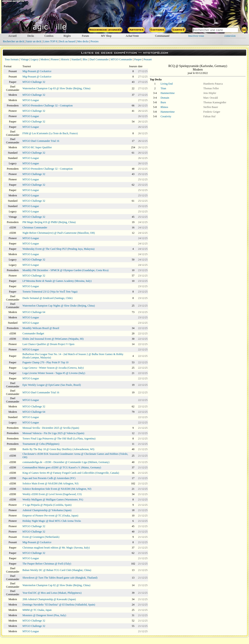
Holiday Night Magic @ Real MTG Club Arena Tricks (52, 521)
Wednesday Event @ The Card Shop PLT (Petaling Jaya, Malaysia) (59, 249)
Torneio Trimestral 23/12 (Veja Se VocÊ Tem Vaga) (50, 292)
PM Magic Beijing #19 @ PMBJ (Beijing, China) (49, 222)
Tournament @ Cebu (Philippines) (41, 444)
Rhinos (164, 107)
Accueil (12, 36)
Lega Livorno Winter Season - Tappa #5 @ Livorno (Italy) (54, 373)
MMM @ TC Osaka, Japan (37, 610)
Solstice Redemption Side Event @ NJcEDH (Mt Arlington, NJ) (57, 489)
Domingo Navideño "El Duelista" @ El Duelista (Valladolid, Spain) (59, 605)
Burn (163, 102)
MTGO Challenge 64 (34, 312)
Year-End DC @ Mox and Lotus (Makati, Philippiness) (52, 593)
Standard (76, 59)
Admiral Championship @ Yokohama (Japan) (47, 510)
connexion (230, 36)
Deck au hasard (67, 41)
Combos (49, 36)
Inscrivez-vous (196, 36)
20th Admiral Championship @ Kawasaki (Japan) (49, 599)
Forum (85, 36)
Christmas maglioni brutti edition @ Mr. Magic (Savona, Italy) (56, 548)
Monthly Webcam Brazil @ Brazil (41, 328)
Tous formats (12, 59)
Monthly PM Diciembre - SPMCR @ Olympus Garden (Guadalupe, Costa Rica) (66, 270)
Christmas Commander (35, 228)
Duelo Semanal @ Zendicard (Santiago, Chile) (47, 298)
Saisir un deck (34, 41)
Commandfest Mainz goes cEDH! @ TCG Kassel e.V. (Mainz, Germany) (62, 467)
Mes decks (83, 41)
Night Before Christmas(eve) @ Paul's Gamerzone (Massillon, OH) (59, 233)
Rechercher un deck (13, 41)
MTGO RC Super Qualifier (37, 147)
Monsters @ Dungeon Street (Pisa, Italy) (44, 615)
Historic (65, 59)
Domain (165, 98)
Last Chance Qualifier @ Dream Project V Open (48, 344)
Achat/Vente (132, 36)
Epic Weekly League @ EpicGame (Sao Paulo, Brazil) (52, 385)
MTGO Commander (121, 59)
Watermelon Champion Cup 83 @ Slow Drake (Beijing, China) (56, 88)
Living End (167, 84)
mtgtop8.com (156, 53)
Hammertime (168, 93)
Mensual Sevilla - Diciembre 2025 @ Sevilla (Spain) (51, 428)
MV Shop (106, 36)
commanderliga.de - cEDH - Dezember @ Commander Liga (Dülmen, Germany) (66, 462)
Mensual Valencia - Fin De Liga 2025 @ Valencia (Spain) (53, 433)
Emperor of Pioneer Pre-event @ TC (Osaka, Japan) (50, 516)
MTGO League (31, 100)
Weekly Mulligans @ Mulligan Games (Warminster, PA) (53, 500)
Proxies (95, 41)
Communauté (162, 36)
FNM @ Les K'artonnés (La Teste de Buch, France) (50, 133)
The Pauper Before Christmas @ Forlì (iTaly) (47, 564)
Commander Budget (33, 333)
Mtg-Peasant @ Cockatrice (37, 71)
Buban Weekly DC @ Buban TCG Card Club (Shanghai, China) (57, 570)
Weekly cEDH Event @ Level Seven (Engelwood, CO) (52, 494)
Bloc (85, 59)
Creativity (166, 116)
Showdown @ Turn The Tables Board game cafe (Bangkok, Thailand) (60, 578)
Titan (163, 88)
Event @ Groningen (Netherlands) (41, 537)
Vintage (25, 59)
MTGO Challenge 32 (34, 82)
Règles (67, 36)
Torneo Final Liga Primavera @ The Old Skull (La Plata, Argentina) (59, 439)
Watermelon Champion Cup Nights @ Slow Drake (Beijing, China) (59, 306)
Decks (31, 36)
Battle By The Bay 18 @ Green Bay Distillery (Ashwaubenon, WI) (58, 449)
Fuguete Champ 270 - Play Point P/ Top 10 (45, 362)
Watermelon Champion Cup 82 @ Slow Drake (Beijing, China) (56, 585)
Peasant (148, 59)
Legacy (35, 59)
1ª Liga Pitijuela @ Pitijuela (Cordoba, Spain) (47, 505)
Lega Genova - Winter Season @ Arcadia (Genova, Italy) (53, 368)
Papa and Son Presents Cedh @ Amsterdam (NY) (49, 478)
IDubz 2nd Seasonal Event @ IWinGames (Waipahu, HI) (53, 339)
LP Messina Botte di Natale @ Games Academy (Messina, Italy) (57, 281)
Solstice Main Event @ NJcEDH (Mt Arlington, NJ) (50, 484)
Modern (45, 59)
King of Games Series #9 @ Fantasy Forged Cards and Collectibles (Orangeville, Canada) (71, 473)
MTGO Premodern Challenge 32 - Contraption (48, 106)
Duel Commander (99, 59)
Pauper (138, 59)
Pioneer (55, 59)
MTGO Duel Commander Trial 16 (41, 141)
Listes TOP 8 (50, 41)
